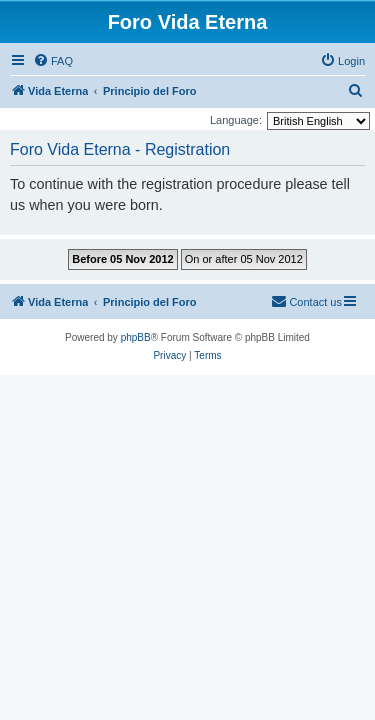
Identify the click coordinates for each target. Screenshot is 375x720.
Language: (236, 120)
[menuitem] (53, 61)
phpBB (136, 337)
